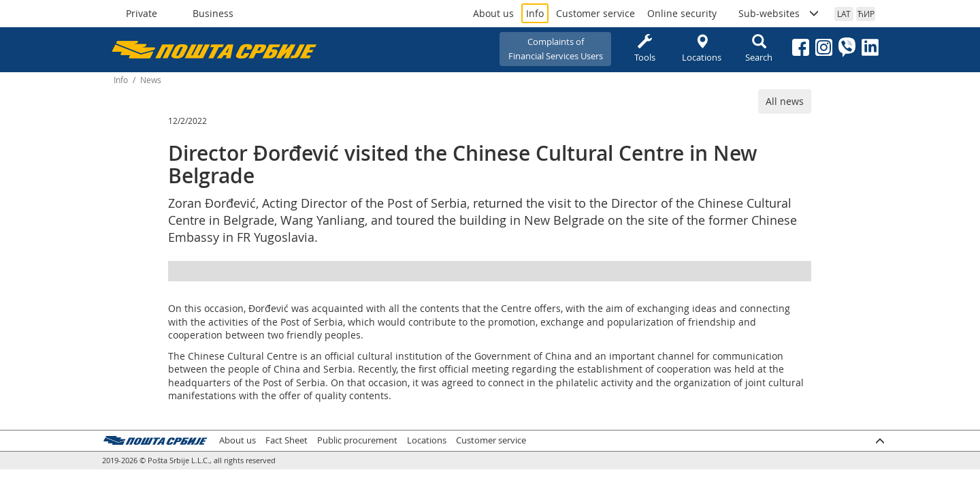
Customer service (595, 13)
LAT (844, 14)
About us (493, 13)
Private (142, 13)
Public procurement (357, 440)
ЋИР (866, 14)
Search (759, 49)
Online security (682, 13)
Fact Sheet (287, 440)
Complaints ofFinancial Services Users (556, 49)
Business (213, 13)
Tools (644, 49)
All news (785, 101)
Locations (702, 49)
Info (535, 13)
